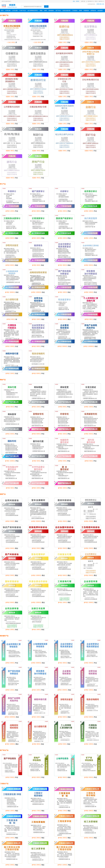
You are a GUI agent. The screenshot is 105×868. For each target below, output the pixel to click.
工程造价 (75, 11)
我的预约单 (90, 1)
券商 (80, 11)
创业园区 (100, 11)
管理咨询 (93, 11)
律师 (45, 11)
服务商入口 (101, 1)
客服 (96, 1)
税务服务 (51, 11)
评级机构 (86, 11)
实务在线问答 (66, 11)
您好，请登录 (76, 1)
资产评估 (58, 11)
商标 (41, 11)
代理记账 (8, 11)
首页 (2, 11)
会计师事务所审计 (33, 11)
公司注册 (15, 11)
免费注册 (83, 1)
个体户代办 (23, 11)
